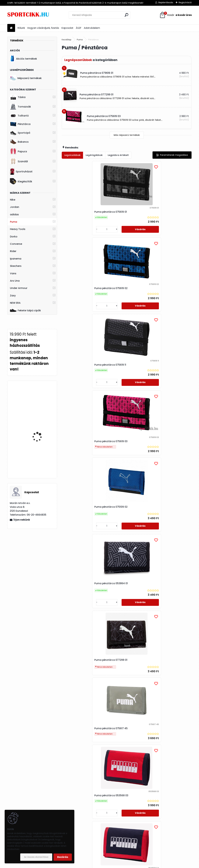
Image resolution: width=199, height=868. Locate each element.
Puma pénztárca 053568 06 (169, 451)
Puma (14, 222)
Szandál (19, 161)
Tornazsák (20, 107)
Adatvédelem (92, 28)
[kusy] (72, 233)
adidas (14, 214)
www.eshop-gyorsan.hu (106, 865)
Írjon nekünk (22, 520)
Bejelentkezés (166, 2)
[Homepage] (11, 28)
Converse (16, 244)
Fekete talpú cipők (25, 310)
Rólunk (21, 28)
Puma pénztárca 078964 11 (81, 693)
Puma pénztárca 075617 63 (103, 769)
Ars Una (15, 281)
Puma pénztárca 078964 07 (125, 530)
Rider (13, 251)
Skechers (16, 266)
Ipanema (16, 259)
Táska (18, 97)
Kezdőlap (67, 40)
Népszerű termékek (26, 78)
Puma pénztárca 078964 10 (125, 610)
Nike (13, 200)
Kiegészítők (21, 181)
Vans (13, 273)
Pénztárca (20, 124)
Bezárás (63, 857)
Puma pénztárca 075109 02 (125, 290)
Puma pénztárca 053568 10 (82, 530)
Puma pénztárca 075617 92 (168, 530)
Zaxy (13, 296)
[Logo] (29, 15)
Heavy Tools (18, 229)
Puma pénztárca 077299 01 (82, 373)
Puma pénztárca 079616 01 (81, 612)
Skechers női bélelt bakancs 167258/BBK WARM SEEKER (39, 429)
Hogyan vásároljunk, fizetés (43, 28)
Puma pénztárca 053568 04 (82, 451)
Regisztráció (185, 2)
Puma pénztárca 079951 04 (168, 610)
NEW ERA (15, 303)
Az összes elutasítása (36, 857)
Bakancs (19, 142)
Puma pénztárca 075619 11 (167, 212)
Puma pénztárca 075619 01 (81, 212)
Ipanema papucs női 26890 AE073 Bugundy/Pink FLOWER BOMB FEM (40, 400)
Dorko (14, 237)
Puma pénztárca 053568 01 (125, 451)
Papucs (19, 151)
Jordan (15, 207)
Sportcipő (20, 133)
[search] (126, 15)
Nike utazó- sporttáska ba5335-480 (41, 456)
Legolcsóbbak (72, 155)
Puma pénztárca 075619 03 (82, 295)
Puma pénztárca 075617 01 (125, 689)
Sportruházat (21, 171)
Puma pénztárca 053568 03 (169, 371)
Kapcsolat (67, 28)
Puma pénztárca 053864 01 (168, 290)
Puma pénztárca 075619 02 (125, 212)
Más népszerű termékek (127, 135)
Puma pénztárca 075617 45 (125, 375)
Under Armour (19, 288)
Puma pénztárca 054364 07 (147, 769)
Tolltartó (19, 116)
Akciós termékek (23, 59)
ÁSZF (79, 28)
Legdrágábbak (94, 155)
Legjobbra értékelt (118, 155)
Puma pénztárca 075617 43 (168, 689)
